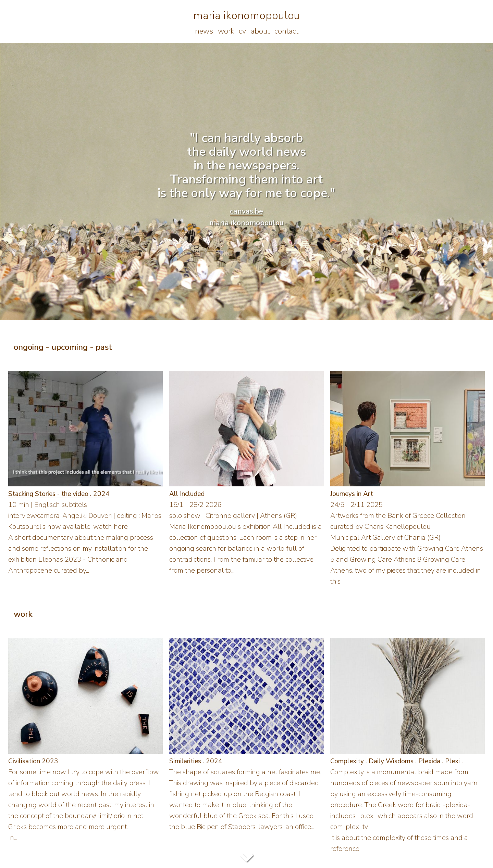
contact (286, 31)
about (260, 31)
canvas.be (246, 211)
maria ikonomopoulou (247, 16)
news (204, 31)
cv (242, 31)
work (226, 31)
